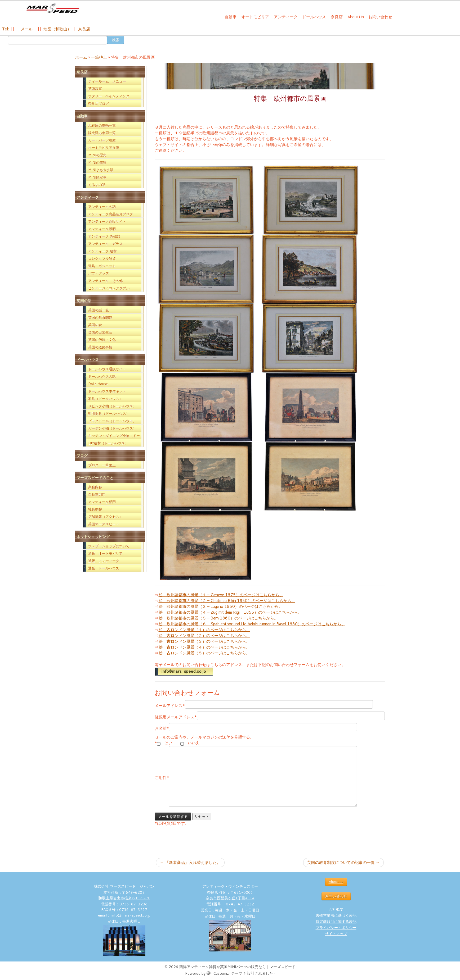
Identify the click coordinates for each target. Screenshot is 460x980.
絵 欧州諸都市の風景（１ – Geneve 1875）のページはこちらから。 (221, 595)
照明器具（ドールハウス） (109, 413)
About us (336, 882)
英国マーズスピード (104, 524)
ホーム (81, 57)
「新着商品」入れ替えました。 (190, 862)
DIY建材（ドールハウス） (108, 443)
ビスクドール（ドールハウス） (112, 421)
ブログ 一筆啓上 (102, 465)
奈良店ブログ (99, 103)
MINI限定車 (97, 177)
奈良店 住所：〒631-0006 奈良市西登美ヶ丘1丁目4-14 (230, 895)
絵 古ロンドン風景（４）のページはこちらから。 (204, 647)
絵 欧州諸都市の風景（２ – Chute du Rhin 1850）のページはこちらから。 (227, 601)
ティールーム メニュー (107, 81)
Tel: (6, 29)
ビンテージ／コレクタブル (109, 288)
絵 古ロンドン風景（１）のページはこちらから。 (204, 630)
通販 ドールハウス (104, 568)
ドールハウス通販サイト (107, 369)
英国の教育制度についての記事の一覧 (343, 862)
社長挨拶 (95, 509)
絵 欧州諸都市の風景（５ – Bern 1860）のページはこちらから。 (218, 618)
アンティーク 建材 (102, 251)
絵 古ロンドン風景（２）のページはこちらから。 (204, 635)
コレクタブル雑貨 (102, 258)
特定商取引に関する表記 (336, 922)
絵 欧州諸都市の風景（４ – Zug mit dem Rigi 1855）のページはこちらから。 (230, 612)
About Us (356, 17)
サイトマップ (336, 934)
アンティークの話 (102, 207)
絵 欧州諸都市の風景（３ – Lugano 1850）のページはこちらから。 (221, 606)
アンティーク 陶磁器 (104, 236)
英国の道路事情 (100, 347)
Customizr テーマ (228, 973)
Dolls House (98, 384)
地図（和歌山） (57, 29)
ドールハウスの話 (102, 376)
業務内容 (95, 487)
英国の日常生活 (100, 332)
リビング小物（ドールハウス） (112, 406)
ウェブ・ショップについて (109, 546)
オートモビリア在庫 (104, 148)
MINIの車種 (97, 162)
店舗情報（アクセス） (105, 517)
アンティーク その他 (105, 281)
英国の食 (95, 325)
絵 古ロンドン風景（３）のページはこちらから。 (204, 641)
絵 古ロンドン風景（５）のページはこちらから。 (204, 653)
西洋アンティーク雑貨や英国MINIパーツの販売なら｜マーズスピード (237, 967)
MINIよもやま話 (101, 170)
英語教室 (95, 89)
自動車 (231, 17)
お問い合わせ (380, 17)
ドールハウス (314, 17)
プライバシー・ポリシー (336, 928)
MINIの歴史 (97, 155)
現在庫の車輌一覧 (102, 125)
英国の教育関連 (100, 317)
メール (26, 29)
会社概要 (336, 909)
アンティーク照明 (102, 229)
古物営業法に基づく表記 (336, 915)
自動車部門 (97, 494)
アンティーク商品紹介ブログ (111, 214)
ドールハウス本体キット (107, 391)
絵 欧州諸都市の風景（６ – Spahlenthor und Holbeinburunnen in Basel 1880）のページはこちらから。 (252, 624)
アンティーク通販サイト (107, 221)
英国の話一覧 (99, 310)
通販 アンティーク (104, 561)
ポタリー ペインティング (109, 96)
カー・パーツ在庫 (102, 140)
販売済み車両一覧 (102, 133)
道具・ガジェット (102, 266)
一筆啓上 (99, 57)
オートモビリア (255, 17)
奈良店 (337, 17)
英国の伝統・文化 (102, 340)
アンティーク (286, 17)
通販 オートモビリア (105, 553)
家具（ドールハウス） (105, 399)
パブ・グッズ (99, 273)
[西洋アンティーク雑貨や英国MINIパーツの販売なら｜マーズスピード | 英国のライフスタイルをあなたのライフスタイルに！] (53, 10)
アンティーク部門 (102, 502)
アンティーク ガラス (105, 244)
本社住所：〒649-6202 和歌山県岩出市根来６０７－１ (124, 895)
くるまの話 (97, 185)
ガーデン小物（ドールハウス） (112, 428)
